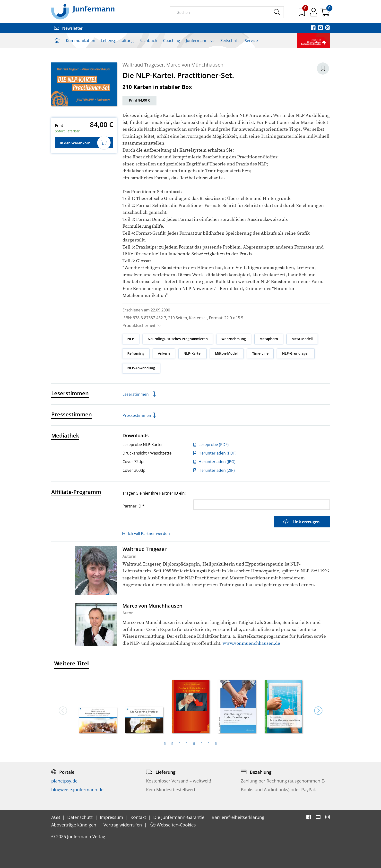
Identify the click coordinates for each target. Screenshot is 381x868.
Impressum (112, 817)
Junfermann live (200, 41)
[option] (98, 705)
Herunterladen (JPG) (214, 462)
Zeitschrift (230, 41)
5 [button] (194, 744)
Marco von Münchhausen (195, 65)
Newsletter (68, 28)
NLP (131, 339)
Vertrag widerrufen (123, 825)
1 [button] (165, 744)
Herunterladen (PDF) (215, 453)
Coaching (172, 41)
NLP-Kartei (192, 353)
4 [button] (187, 744)
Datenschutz (81, 817)
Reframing (136, 353)
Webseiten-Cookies (173, 825)
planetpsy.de (64, 781)
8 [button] (216, 744)
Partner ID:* (134, 506)
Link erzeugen (301, 522)
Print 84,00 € (139, 100)
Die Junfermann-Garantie (179, 817)
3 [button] (180, 744)
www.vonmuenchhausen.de (251, 643)
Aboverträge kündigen (74, 825)
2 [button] (172, 744)
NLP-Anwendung (141, 368)
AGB (56, 817)
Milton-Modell (227, 353)
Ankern (164, 353)
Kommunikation (81, 41)
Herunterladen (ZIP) (214, 470)
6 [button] (201, 744)
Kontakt (139, 817)
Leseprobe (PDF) (211, 445)
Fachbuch (148, 41)
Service (251, 41)
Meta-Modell (302, 339)
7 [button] (209, 744)
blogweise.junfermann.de (77, 790)
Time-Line (260, 353)
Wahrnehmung (234, 339)
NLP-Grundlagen (296, 353)
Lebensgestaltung (117, 41)
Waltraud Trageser (143, 65)
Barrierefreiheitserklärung (239, 817)
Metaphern (269, 339)
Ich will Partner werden (146, 533)
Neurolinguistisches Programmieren (178, 339)
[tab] (165, 744)
